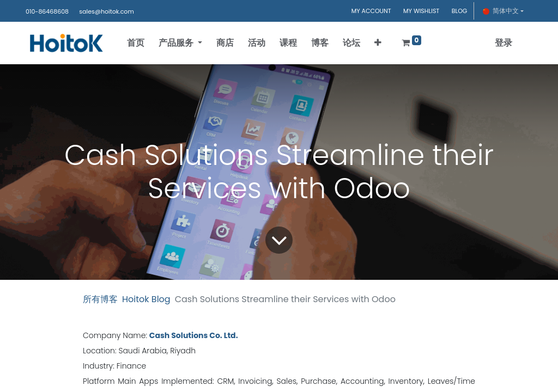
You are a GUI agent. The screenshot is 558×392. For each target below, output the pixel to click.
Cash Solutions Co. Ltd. (194, 335)
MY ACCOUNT (371, 11)
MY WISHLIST (421, 11)
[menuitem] (136, 43)
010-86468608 (47, 11)
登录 (504, 43)
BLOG (460, 11)
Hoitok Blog (146, 299)
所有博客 (100, 299)
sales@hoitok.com (106, 11)
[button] (378, 43)
